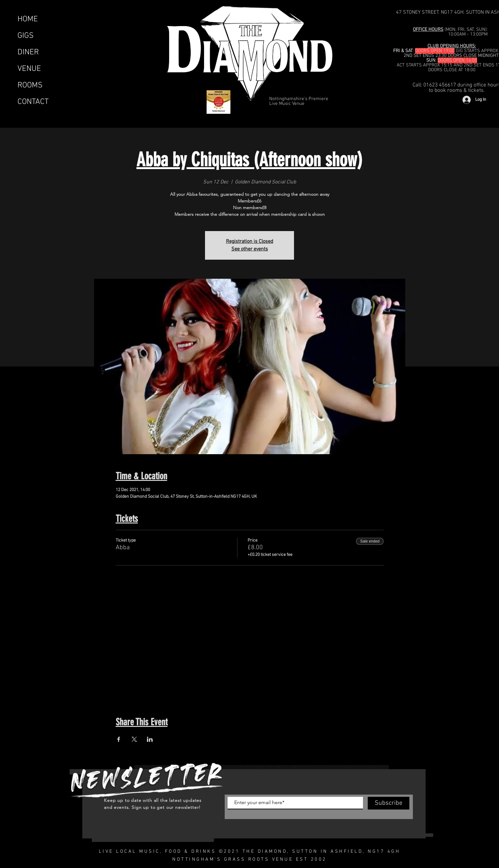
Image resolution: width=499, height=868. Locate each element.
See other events (250, 249)
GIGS (26, 36)
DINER (28, 52)
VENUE (29, 69)
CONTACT (33, 102)
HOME (28, 19)
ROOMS (30, 85)
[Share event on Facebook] (119, 739)
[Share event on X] (134, 739)
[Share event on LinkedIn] (150, 739)
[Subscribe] (389, 803)
